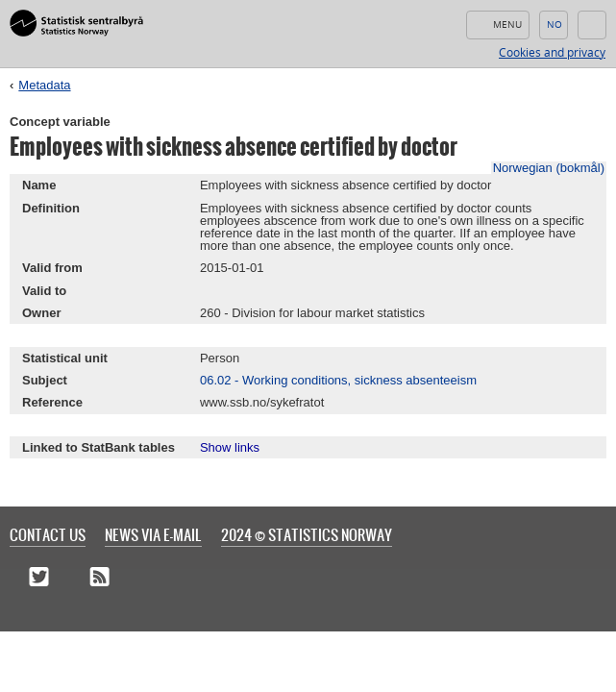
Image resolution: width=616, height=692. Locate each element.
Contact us (48, 534)
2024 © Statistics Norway (307, 534)
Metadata (44, 85)
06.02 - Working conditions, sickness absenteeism (338, 380)
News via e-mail (153, 534)
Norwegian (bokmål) (549, 168)
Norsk (554, 25)
